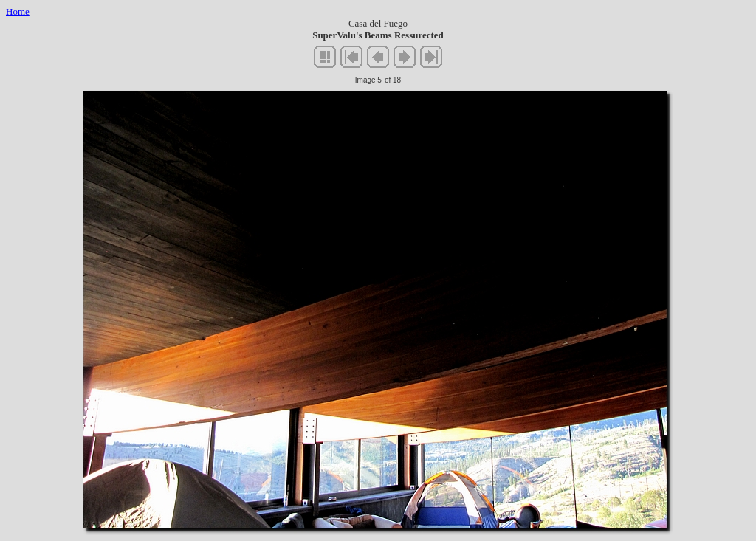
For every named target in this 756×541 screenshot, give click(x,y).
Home (18, 11)
